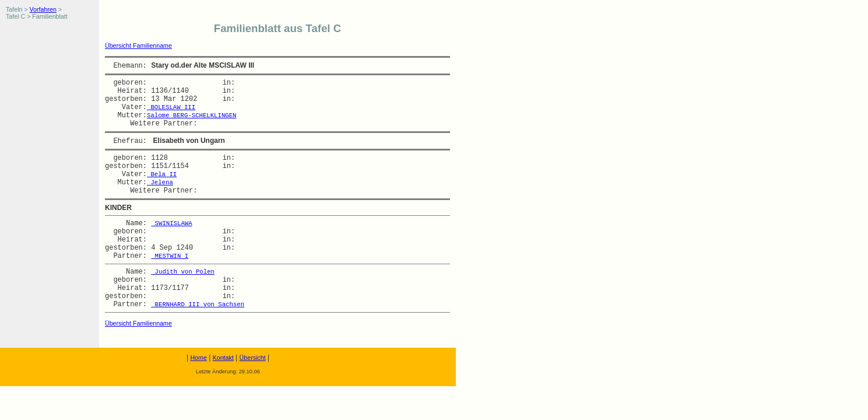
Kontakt (223, 358)
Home (198, 358)
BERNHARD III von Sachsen (198, 304)
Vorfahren (43, 9)
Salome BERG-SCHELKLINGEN (191, 116)
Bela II (162, 174)
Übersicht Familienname (138, 45)
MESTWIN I (170, 256)
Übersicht (253, 358)
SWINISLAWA (171, 223)
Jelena (160, 183)
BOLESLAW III (171, 107)
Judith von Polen (183, 272)
